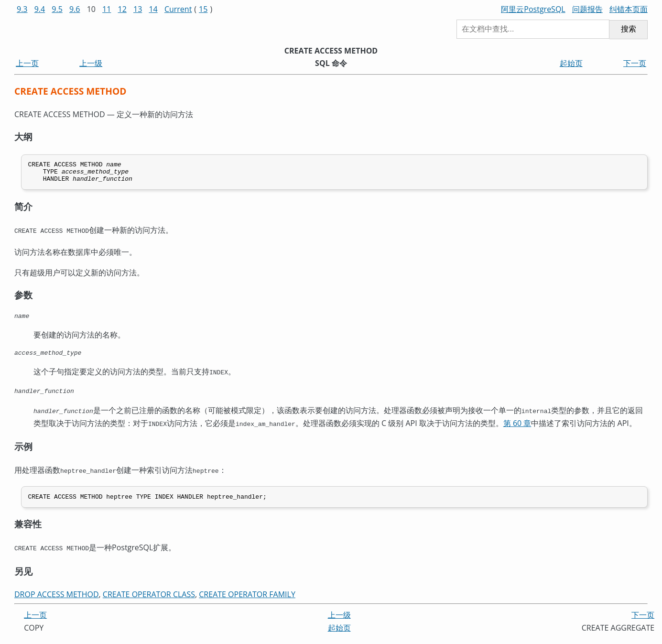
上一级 (91, 63)
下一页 (635, 63)
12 (122, 9)
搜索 (629, 29)
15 (203, 9)
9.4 (40, 9)
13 (138, 9)
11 (107, 9)
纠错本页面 (629, 9)
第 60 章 (517, 429)
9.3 (22, 9)
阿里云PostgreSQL (533, 9)
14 (153, 9)
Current (178, 9)
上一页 (27, 63)
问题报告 (587, 9)
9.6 (75, 9)
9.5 (57, 9)
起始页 (571, 63)
